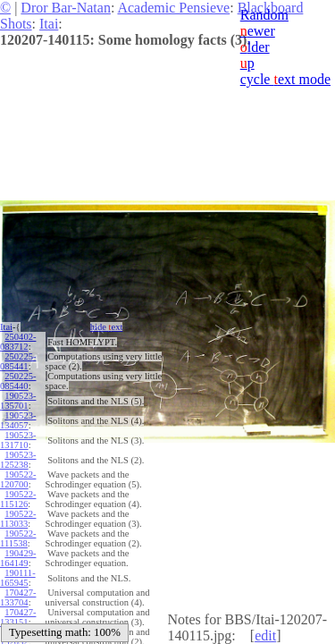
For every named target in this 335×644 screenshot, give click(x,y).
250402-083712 (18, 342)
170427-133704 (18, 597)
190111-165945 (18, 578)
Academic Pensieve (173, 8)
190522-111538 (18, 538)
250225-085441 (18, 361)
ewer (258, 31)
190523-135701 (18, 401)
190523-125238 (18, 460)
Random (264, 15)
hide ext (107, 327)
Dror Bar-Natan (66, 8)
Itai (49, 24)
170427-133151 (18, 617)
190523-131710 (18, 440)
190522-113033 (18, 519)
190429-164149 (18, 558)
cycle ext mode (285, 79)
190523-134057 (18, 420)
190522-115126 (18, 499)
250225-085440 (18, 381)
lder (255, 47)
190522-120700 (18, 479)
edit (265, 636)
